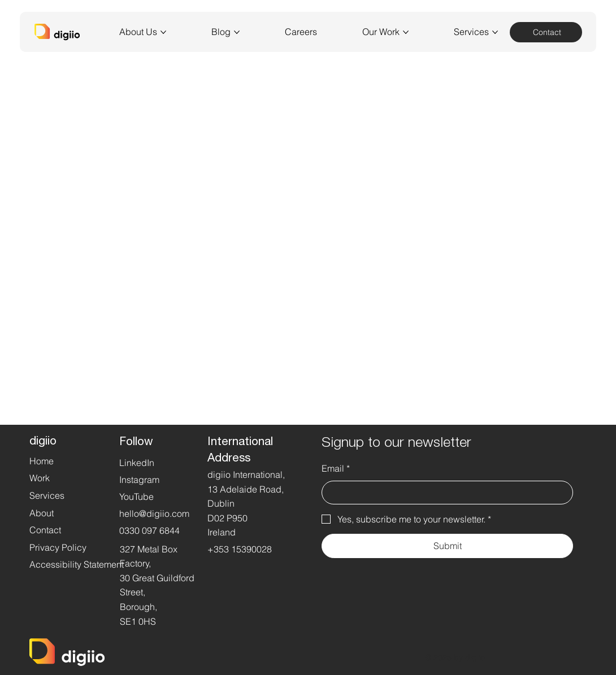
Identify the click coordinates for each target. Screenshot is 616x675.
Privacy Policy (58, 547)
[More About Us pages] (163, 32)
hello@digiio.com (154, 513)
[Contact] (546, 32)
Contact (45, 530)
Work (40, 478)
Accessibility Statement (77, 564)
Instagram (139, 480)
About (42, 513)
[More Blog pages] (237, 32)
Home (42, 461)
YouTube (136, 497)
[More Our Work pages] (406, 32)
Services (47, 495)
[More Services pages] (495, 32)
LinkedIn (137, 463)
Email (336, 469)
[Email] (444, 493)
